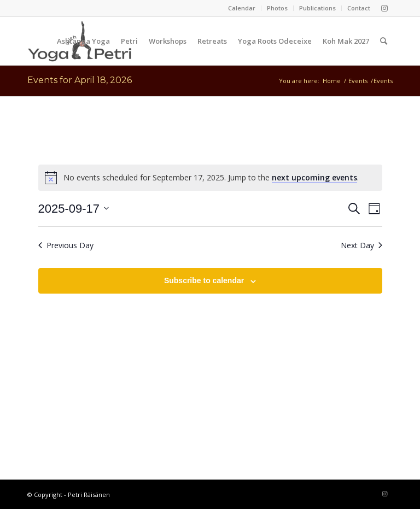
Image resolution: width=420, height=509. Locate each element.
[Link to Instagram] (384, 8)
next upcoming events (314, 177)
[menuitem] (242, 8)
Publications (317, 8)
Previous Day (66, 245)
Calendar (242, 8)
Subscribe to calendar (204, 280)
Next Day (361, 245)
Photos (277, 8)
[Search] (384, 41)
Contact (359, 8)
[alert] (210, 178)
